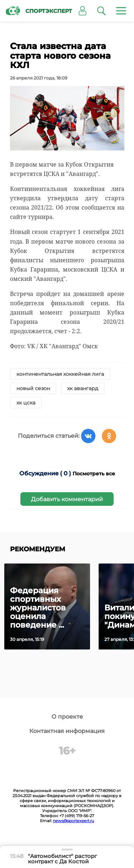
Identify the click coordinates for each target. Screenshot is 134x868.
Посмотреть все (94, 474)
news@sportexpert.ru (73, 821)
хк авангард (83, 388)
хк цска (26, 403)
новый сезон (33, 388)
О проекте (67, 717)
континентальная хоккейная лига (60, 374)
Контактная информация (67, 731)
